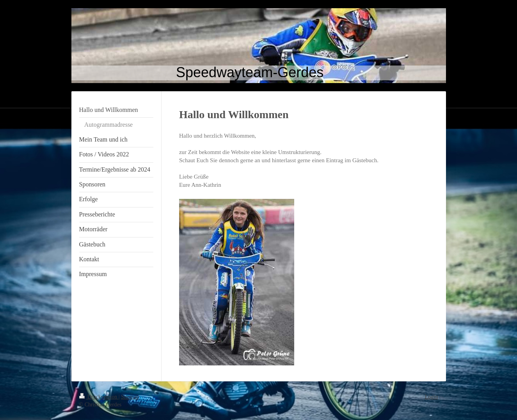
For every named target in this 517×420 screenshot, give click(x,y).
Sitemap (130, 397)
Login (431, 397)
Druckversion (99, 397)
